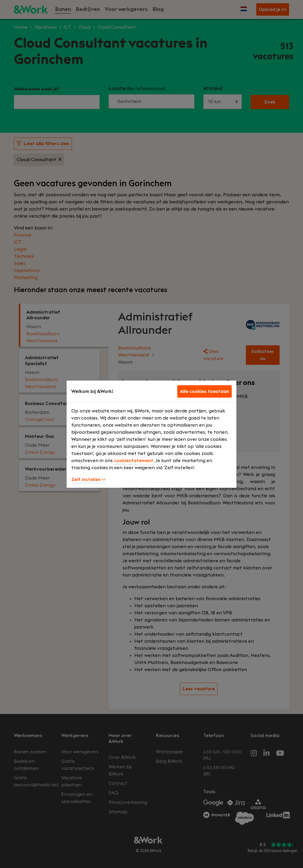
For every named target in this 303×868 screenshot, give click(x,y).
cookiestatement (134, 461)
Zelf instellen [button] (89, 480)
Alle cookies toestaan (204, 391)
